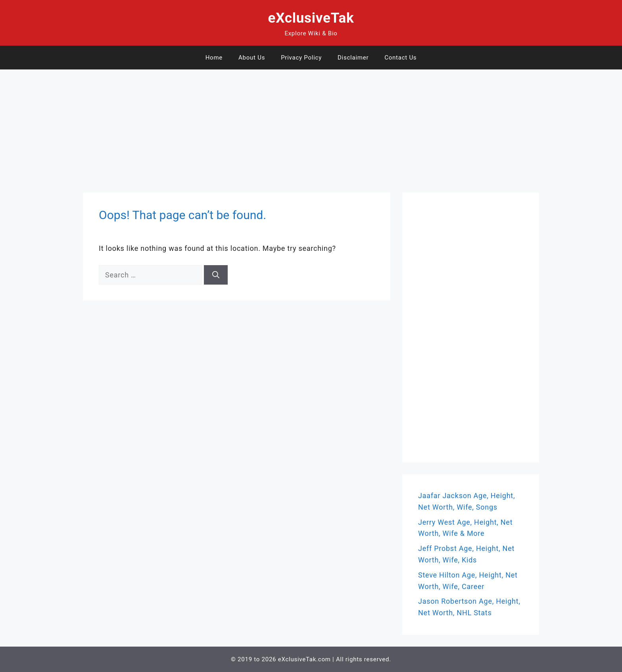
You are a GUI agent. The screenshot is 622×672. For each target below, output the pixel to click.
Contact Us (400, 58)
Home (214, 58)
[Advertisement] (238, 125)
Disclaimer (353, 58)
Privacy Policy (301, 58)
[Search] (216, 275)
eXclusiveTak (311, 18)
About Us (252, 58)
